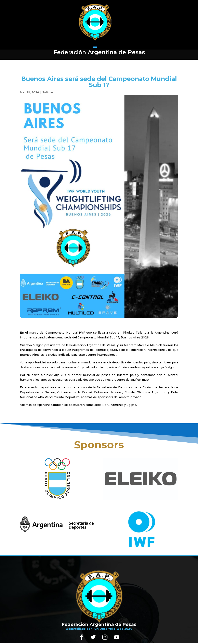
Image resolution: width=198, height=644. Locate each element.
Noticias (48, 92)
